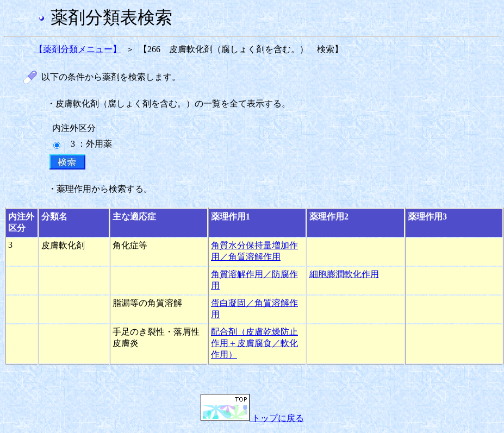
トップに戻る (252, 418)
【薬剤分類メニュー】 (78, 49)
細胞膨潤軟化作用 (344, 274)
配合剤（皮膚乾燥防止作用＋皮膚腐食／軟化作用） (254, 343)
